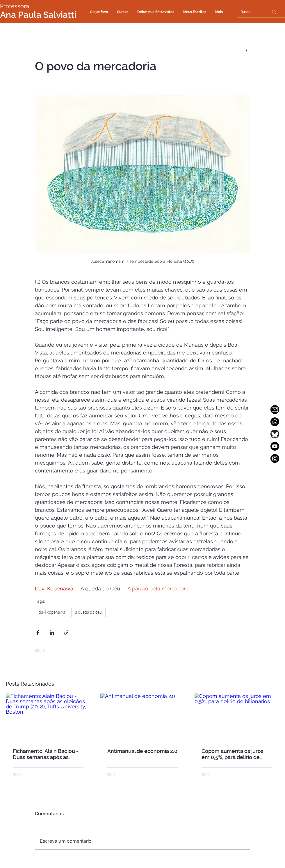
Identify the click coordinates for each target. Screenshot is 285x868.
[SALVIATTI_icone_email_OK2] (275, 410)
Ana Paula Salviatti (38, 15)
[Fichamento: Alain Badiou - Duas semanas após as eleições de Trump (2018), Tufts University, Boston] (48, 717)
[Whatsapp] (275, 422)
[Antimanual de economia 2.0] (143, 717)
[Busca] (246, 12)
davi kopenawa (52, 612)
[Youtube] (275, 446)
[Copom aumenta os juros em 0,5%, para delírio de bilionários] (237, 717)
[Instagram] (275, 458)
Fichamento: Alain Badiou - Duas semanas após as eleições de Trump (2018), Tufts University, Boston (46, 754)
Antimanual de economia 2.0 (142, 751)
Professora (15, 6)
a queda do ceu (88, 612)
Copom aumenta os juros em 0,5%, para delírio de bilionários (233, 754)
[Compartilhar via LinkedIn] (52, 633)
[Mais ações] (247, 50)
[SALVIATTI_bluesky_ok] (275, 434)
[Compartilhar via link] (66, 633)
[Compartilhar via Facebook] (38, 633)
